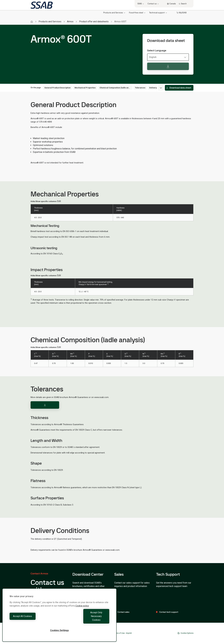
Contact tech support (167, 612)
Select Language (157, 50)
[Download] (45, 405)
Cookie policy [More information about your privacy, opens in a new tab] (82, 613)
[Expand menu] (161, 88)
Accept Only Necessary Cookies (85, 620)
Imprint (129, 633)
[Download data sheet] (168, 66)
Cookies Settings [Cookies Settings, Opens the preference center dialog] (59, 630)
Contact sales (122, 612)
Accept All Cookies (34, 620)
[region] (59, 619)
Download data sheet (179, 88)
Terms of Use (119, 633)
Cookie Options (185, 633)
